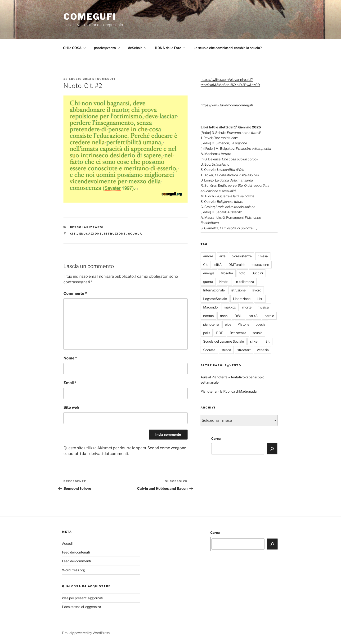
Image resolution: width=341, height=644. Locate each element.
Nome (70, 358)
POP (220, 333)
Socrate (209, 350)
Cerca (216, 438)
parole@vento (107, 48)
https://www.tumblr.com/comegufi (227, 105)
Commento (75, 293)
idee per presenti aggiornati (83, 598)
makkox (230, 307)
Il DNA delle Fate (170, 48)
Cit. (74, 234)
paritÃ (253, 316)
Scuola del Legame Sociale (224, 341)
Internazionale (214, 290)
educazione (91, 234)
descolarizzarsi (87, 227)
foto (242, 273)
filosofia (227, 273)
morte (247, 307)
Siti (268, 341)
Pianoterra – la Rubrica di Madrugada (229, 391)
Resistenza (238, 333)
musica (263, 307)
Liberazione (242, 299)
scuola (135, 234)
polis (207, 333)
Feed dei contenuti (76, 552)
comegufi (90, 17)
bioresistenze (242, 256)
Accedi (67, 543)
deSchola (138, 48)
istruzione (115, 234)
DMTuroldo (237, 265)
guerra (208, 282)
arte (222, 256)
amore (208, 256)
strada (226, 350)
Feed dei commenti (76, 561)
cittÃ (218, 265)
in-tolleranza (245, 282)
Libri (260, 299)
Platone (243, 324)
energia (209, 273)
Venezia (263, 350)
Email (70, 383)
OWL (238, 316)
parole (269, 316)
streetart (244, 350)
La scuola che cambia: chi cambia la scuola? (228, 48)
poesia (260, 324)
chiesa (263, 256)
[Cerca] (272, 449)
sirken (255, 341)
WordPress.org (73, 570)
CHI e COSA (75, 48)
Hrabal (224, 282)
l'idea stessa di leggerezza (82, 607)
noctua (209, 316)
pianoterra (211, 324)
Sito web (71, 407)
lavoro (256, 290)
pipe (228, 324)
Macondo (210, 307)
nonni (224, 316)
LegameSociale (215, 299)
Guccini (257, 273)
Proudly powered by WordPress (86, 633)
